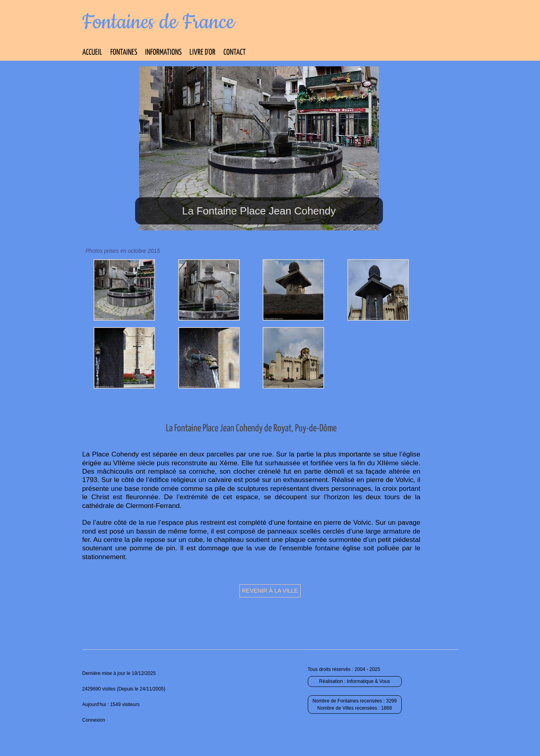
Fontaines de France (158, 22)
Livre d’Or (202, 53)
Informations (163, 53)
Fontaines (124, 53)
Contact (235, 53)
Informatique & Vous (369, 681)
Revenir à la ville (270, 591)
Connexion (94, 720)
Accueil (92, 53)
